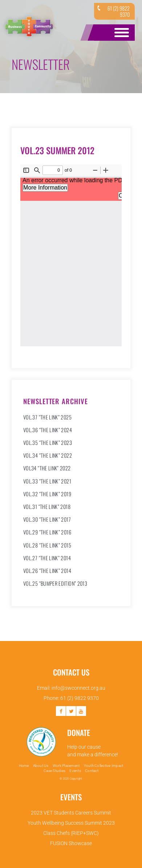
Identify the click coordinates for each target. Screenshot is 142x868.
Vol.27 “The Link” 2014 (47, 558)
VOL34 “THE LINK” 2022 (47, 468)
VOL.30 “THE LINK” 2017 (47, 519)
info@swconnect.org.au (78, 688)
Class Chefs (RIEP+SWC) (71, 833)
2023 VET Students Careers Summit (71, 813)
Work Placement (66, 766)
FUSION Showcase (71, 843)
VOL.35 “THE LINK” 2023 (48, 443)
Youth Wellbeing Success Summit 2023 (71, 823)
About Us (41, 766)
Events (75, 771)
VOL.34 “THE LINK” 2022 (48, 455)
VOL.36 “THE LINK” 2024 (48, 430)
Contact (92, 771)
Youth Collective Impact (104, 766)
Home (24, 766)
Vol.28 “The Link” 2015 (47, 545)
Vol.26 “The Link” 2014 (47, 571)
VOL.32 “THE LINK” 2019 (47, 494)
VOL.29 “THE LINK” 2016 (47, 532)
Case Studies (54, 771)
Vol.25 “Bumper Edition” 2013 (55, 583)
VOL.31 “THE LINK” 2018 (47, 507)
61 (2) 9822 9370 (113, 11)
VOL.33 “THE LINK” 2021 (47, 481)
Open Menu (120, 33)
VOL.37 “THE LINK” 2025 (47, 417)
